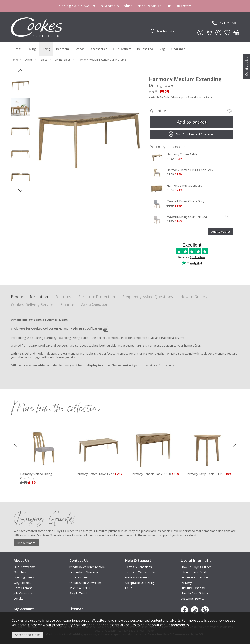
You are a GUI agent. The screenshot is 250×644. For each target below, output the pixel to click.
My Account (24, 609)
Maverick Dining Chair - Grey (185, 201)
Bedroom (63, 49)
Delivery (186, 583)
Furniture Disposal (193, 588)
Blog (162, 49)
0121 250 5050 (226, 23)
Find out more (26, 543)
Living (32, 49)
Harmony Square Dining (38, 476)
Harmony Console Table (197, 474)
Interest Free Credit (194, 572)
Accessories (99, 49)
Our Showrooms (25, 567)
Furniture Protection (97, 297)
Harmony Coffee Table (182, 154)
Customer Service (193, 598)
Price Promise (23, 588)
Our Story (20, 572)
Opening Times (24, 577)
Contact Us (246, 66)
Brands (80, 49)
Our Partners (122, 49)
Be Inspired (145, 49)
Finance (67, 305)
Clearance (178, 49)
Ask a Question (95, 304)
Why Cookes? (23, 583)
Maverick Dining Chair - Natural (187, 217)
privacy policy (62, 625)
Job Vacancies (23, 593)
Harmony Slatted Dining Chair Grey (190, 170)
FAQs (129, 588)
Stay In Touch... (79, 593)
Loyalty (19, 598)
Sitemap (76, 609)
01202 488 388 (80, 588)
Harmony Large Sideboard (184, 185)
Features (63, 297)
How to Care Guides (194, 593)
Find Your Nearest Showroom (192, 134)
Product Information (29, 297)
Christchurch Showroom (85, 583)
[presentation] (15, 445)
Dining (46, 49)
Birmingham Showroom (85, 572)
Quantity (158, 111)
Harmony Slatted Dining (93, 476)
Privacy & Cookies (137, 577)
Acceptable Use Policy (140, 583)
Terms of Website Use (140, 572)
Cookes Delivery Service (32, 305)
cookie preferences (175, 625)
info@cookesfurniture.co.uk (87, 567)
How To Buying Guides (196, 567)
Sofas (18, 49)
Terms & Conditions (138, 567)
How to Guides (194, 297)
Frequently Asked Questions (148, 297)
